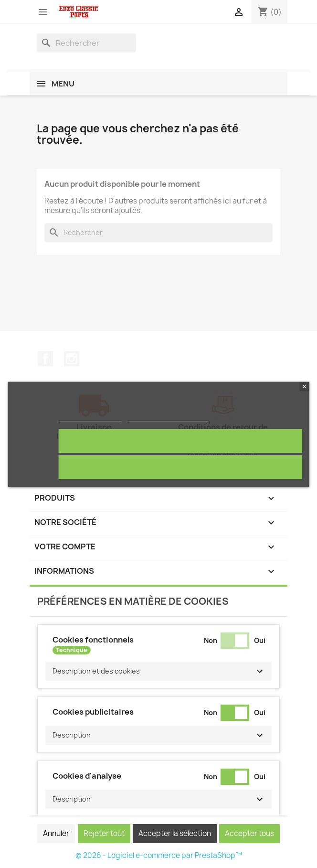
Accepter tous (249, 833)
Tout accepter (180, 441)
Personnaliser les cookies (168, 417)
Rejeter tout (180, 467)
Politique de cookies (90, 417)
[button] (158, 671)
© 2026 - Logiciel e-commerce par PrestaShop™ (159, 855)
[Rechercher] (86, 43)
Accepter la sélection (175, 833)
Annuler (56, 833)
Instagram (72, 359)
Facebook (45, 359)
